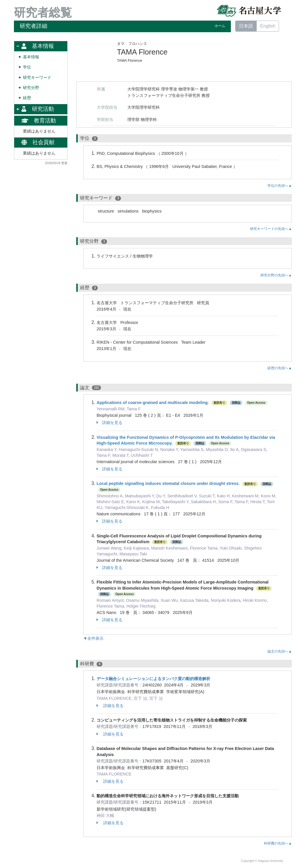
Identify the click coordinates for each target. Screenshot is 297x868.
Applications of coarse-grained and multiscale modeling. (153, 403)
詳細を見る (109, 423)
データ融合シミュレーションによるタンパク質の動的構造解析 (153, 679)
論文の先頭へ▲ (280, 651)
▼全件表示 (93, 638)
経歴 (27, 98)
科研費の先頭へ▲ (278, 843)
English (268, 26)
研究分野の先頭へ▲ (276, 275)
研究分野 (31, 88)
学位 (27, 67)
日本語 (246, 26)
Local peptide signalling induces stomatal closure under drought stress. (168, 483)
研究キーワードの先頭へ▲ (271, 229)
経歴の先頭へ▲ (280, 368)
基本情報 (31, 57)
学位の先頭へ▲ (280, 186)
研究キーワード (37, 78)
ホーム (220, 26)
